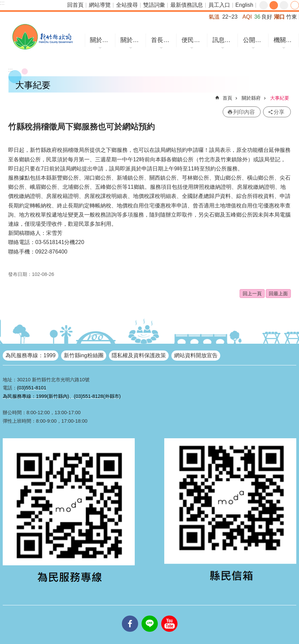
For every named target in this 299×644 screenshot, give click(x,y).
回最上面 (278, 294)
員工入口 (219, 5)
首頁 (227, 98)
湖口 (279, 17)
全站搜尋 (127, 5)
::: (2, 3)
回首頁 (75, 5)
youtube (169, 616)
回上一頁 (252, 294)
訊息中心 (223, 40)
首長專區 (162, 40)
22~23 (230, 17)
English (244, 5)
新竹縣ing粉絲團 (84, 355)
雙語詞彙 (154, 5)
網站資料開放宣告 (196, 355)
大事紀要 (280, 98)
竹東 (292, 17)
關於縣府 (132, 40)
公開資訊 (254, 40)
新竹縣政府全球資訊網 (42, 37)
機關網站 (285, 40)
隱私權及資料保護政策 (139, 355)
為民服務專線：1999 (31, 355)
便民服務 (193, 40)
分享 (295, 5)
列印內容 (244, 112)
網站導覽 (100, 5)
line (150, 616)
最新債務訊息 (187, 5)
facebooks (130, 616)
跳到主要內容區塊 (4, 4)
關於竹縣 (101, 40)
